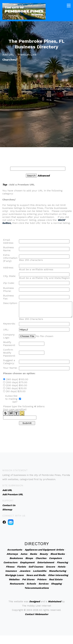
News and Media (36, 575)
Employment (27, 562)
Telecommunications (37, 588)
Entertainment (46, 562)
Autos (24, 554)
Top (5, 185)
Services (43, 584)
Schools (31, 584)
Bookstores (16, 558)
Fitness (10, 567)
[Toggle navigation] (69, 5)
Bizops (29, 558)
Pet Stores (28, 579)
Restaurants (17, 584)
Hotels (61, 567)
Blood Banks (58, 554)
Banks (33, 554)
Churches (41, 558)
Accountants (15, 550)
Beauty (44, 554)
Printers (42, 579)
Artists (60, 550)
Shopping (56, 584)
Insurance (11, 571)
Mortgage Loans (14, 575)
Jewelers (25, 571)
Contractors (10, 562)
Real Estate (56, 579)
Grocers (50, 567)
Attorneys (12, 554)
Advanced (44, 176)
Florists (21, 567)
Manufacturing (57, 571)
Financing (62, 562)
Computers (55, 558)
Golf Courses (36, 567)
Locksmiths (40, 571)
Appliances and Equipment (40, 550)
